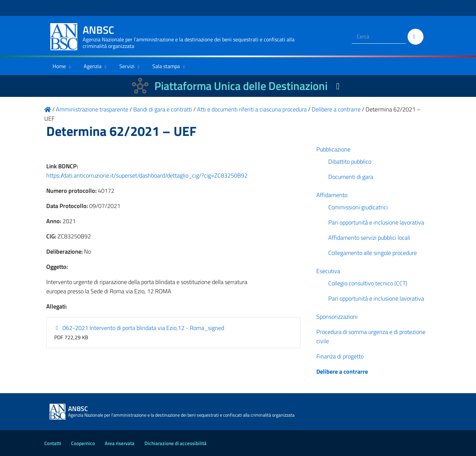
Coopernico (83, 443)
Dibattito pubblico (350, 162)
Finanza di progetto (340, 356)
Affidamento (332, 195)
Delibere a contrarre (342, 372)
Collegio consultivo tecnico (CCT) (368, 283)
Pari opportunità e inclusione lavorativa (376, 222)
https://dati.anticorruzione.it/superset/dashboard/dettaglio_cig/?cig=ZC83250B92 (147, 175)
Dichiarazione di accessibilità (176, 443)
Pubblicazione (333, 149)
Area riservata (120, 443)
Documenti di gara (351, 177)
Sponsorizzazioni (337, 317)
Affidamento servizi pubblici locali (369, 238)
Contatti (53, 443)
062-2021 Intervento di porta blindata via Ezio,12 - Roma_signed (139, 328)
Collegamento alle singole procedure (373, 253)
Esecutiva (328, 271)
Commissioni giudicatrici (358, 207)
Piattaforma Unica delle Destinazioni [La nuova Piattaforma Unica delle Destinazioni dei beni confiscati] (241, 86)
